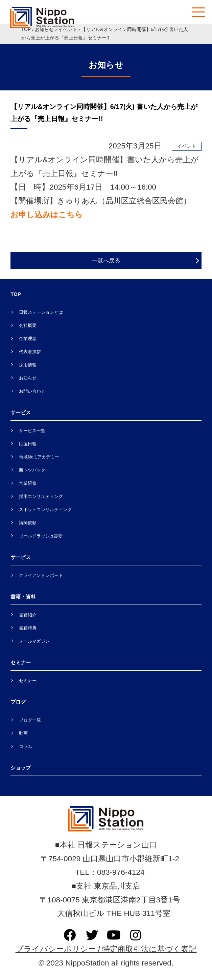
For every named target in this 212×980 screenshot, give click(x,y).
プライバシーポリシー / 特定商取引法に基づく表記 (106, 949)
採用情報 (28, 365)
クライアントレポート (41, 575)
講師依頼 (28, 523)
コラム (26, 746)
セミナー (28, 681)
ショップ (21, 768)
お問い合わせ (32, 391)
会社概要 (28, 325)
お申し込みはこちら (47, 215)
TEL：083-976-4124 (106, 872)
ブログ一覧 (30, 720)
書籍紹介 (28, 615)
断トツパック (32, 470)
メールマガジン (34, 641)
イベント (68, 29)
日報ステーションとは (41, 312)
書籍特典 (28, 628)
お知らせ (44, 29)
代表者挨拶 (30, 352)
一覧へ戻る (106, 261)
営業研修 (28, 483)
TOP (26, 29)
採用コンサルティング (41, 496)
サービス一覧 (32, 431)
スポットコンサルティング (45, 510)
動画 (23, 733)
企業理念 (28, 339)
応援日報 (28, 444)
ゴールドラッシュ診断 (41, 536)
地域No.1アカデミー (39, 457)
